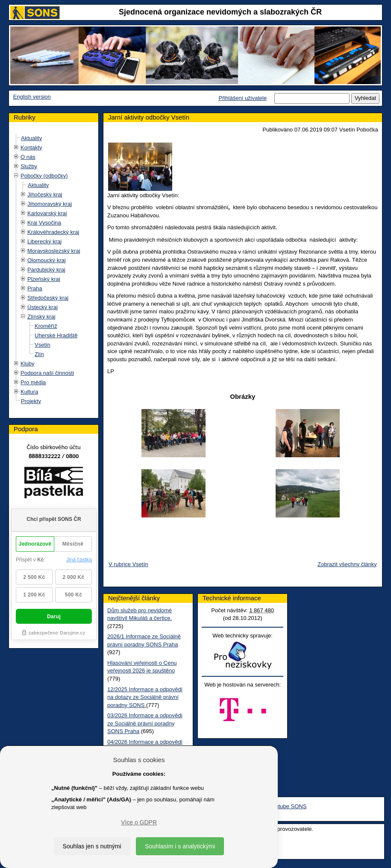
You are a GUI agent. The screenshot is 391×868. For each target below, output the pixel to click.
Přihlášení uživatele (243, 98)
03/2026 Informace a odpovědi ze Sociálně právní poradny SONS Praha (145, 723)
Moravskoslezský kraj (54, 251)
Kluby (28, 364)
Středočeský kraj (48, 298)
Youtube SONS (288, 806)
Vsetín (43, 345)
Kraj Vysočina (44, 223)
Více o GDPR (139, 822)
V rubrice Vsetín (128, 564)
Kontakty (31, 148)
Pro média (33, 382)
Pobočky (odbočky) (44, 176)
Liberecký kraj (44, 241)
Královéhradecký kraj (53, 232)
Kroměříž (46, 326)
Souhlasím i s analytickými (180, 846)
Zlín (39, 354)
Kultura (29, 392)
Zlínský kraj (41, 317)
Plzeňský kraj (44, 279)
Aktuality (31, 138)
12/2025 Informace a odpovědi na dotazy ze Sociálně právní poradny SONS (145, 697)
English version (32, 97)
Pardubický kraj (46, 270)
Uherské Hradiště (56, 335)
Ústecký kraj (43, 307)
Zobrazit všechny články (347, 564)
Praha (35, 288)
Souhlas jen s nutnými (92, 846)
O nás (28, 157)
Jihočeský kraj (45, 194)
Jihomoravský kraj (50, 204)
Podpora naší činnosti (47, 373)
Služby (29, 166)
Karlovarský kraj (47, 213)
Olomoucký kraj (47, 260)
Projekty (31, 401)
